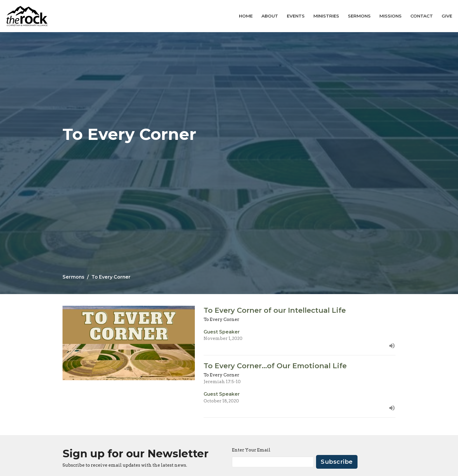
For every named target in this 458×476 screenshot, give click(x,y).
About (270, 16)
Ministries (326, 16)
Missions (391, 16)
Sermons (359, 16)
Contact (422, 16)
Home (246, 16)
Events (296, 16)
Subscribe (337, 462)
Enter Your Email (251, 450)
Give (447, 16)
